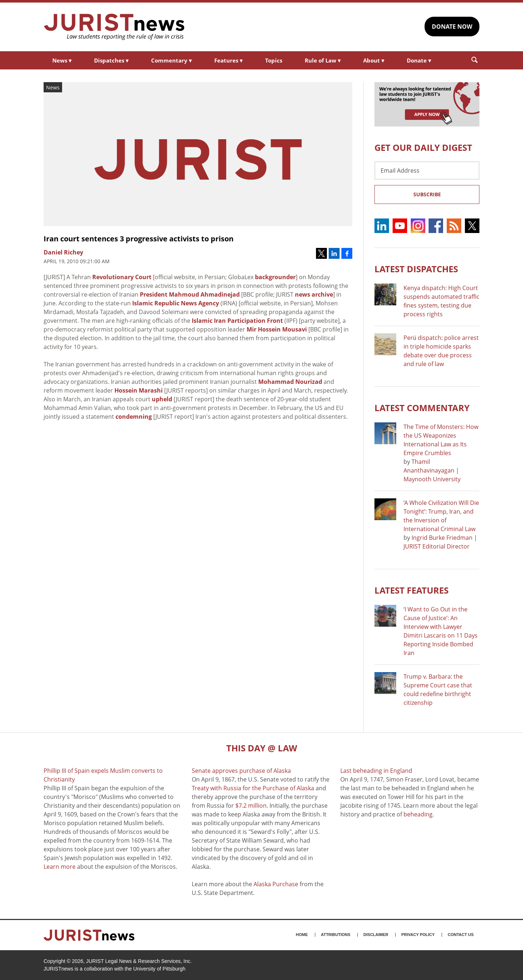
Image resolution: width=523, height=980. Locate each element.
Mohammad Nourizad (290, 382)
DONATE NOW (452, 27)
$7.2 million (251, 806)
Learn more (60, 867)
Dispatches (111, 60)
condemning (134, 417)
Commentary (171, 60)
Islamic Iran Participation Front (237, 321)
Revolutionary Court (122, 277)
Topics (274, 60)
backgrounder (275, 277)
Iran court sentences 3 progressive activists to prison (139, 239)
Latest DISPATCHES (416, 269)
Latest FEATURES (411, 590)
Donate (419, 60)
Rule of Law (323, 60)
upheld (162, 399)
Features (228, 60)
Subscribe (427, 194)
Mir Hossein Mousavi (277, 329)
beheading (418, 814)
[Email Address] (427, 170)
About (374, 60)
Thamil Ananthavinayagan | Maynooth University (432, 470)
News (62, 60)
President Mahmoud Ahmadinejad (190, 294)
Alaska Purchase (276, 884)
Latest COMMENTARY (422, 408)
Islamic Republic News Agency (176, 303)
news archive (314, 294)
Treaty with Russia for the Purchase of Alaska (253, 788)
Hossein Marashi (139, 390)
